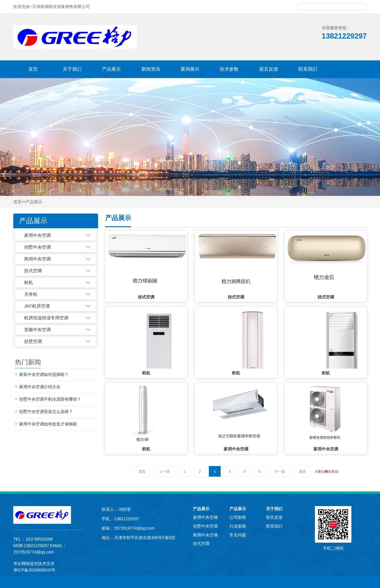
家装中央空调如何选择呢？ (44, 374)
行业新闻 (238, 526)
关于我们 (72, 69)
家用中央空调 (37, 235)
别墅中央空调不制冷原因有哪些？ (50, 399)
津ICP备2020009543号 (34, 570)
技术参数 (229, 69)
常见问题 (238, 535)
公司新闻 (238, 517)
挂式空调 (33, 271)
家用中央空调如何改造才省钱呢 (48, 424)
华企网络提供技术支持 (34, 564)
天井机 (31, 294)
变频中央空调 (37, 329)
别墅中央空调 (37, 247)
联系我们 (308, 69)
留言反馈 (269, 69)
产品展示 (111, 69)
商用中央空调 (37, 259)
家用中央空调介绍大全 (40, 387)
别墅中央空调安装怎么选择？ (46, 412)
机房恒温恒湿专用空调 (46, 318)
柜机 (29, 282)
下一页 (280, 472)
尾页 (303, 472)
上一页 (165, 472)
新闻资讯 (151, 69)
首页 (33, 69)
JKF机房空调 (37, 306)
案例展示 (190, 69)
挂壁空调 (33, 341)
